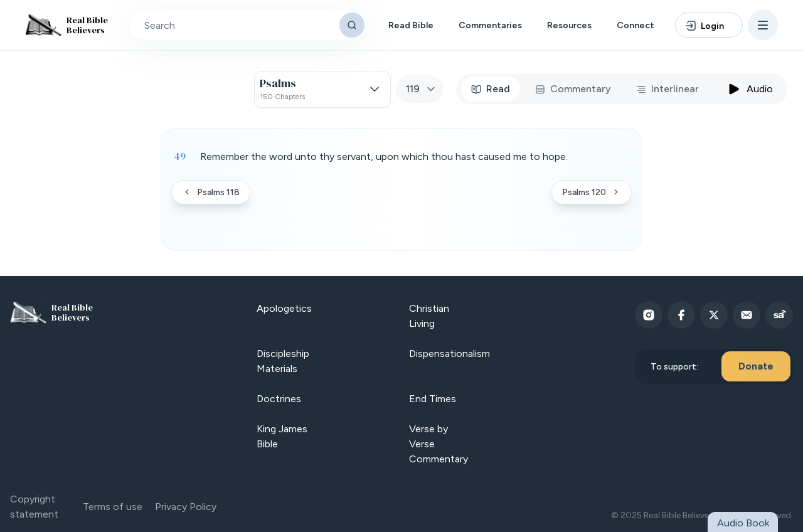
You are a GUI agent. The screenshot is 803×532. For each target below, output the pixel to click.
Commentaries (490, 25)
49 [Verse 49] (180, 156)
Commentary (573, 89)
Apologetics (284, 308)
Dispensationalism (449, 354)
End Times (433, 399)
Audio (750, 89)
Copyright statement (34, 507)
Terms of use (113, 507)
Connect (635, 25)
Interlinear (667, 89)
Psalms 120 (592, 192)
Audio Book (743, 523)
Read (491, 89)
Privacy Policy (186, 507)
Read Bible (411, 25)
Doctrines (279, 399)
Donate (756, 366)
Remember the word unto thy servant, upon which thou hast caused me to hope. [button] (384, 157)
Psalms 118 (211, 192)
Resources (569, 25)
